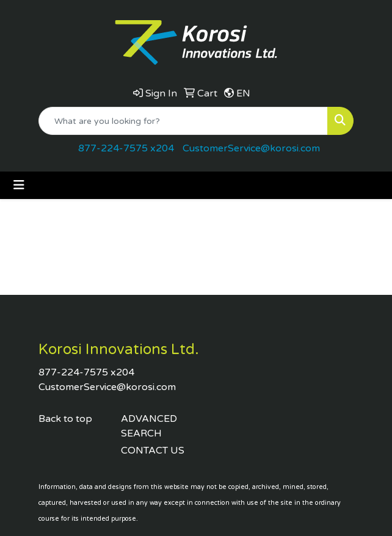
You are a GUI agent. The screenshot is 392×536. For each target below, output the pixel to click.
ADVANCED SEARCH (149, 426)
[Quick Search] (183, 121)
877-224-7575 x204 (126, 148)
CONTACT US (153, 451)
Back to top (65, 419)
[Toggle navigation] (19, 185)
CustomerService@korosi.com (251, 148)
